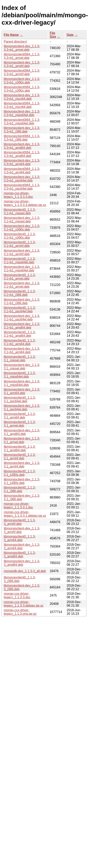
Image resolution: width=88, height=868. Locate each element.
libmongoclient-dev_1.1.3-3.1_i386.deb (22, 497)
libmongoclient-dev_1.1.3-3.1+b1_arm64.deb (22, 350)
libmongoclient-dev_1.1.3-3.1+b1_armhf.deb (22, 252)
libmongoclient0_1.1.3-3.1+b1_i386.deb (20, 293)
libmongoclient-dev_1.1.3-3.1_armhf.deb (22, 465)
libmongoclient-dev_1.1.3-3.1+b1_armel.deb (22, 285)
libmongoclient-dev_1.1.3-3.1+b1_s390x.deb (22, 228)
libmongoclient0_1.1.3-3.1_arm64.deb (20, 416)
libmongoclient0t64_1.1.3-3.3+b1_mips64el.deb (22, 122)
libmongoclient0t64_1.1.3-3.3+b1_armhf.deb (22, 72)
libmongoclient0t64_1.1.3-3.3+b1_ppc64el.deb (22, 187)
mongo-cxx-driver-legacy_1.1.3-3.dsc (17, 595)
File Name (11, 35)
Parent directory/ (15, 42)
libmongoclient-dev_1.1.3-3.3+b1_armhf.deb (22, 64)
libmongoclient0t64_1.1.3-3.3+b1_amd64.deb (22, 154)
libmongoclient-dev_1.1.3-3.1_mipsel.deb (22, 367)
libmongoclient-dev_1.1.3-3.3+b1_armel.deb (22, 48)
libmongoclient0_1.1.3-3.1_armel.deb (20, 424)
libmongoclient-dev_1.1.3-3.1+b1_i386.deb (22, 301)
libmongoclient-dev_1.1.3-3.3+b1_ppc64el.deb (22, 179)
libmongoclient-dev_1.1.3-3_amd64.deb (22, 563)
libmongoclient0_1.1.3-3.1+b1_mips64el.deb (20, 260)
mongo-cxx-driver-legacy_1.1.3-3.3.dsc (18, 195)
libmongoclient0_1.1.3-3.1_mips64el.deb (20, 375)
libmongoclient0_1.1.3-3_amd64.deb (20, 555)
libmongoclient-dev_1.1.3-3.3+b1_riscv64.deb (22, 97)
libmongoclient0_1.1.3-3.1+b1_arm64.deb (20, 342)
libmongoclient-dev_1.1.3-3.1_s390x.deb (22, 481)
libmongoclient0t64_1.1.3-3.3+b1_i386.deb (22, 138)
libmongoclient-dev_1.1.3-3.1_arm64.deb (22, 391)
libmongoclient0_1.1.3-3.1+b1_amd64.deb (20, 334)
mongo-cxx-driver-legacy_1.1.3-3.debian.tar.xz (24, 604)
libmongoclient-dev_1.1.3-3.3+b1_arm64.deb (22, 162)
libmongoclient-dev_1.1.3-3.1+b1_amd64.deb (22, 326)
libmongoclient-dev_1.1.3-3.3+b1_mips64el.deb (22, 113)
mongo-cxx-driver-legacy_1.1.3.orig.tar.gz (20, 612)
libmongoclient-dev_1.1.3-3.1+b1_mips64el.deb (22, 269)
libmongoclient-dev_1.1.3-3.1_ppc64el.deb (22, 408)
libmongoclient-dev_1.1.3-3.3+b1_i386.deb (22, 130)
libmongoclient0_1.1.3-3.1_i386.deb (20, 489)
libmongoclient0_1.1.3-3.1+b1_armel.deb (20, 277)
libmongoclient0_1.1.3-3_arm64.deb (20, 538)
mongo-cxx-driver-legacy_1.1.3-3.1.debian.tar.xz (25, 514)
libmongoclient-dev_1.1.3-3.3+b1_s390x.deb (22, 81)
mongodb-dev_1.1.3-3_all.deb (25, 571)
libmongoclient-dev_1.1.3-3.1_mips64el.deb (22, 383)
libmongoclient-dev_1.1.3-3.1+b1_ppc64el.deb (22, 318)
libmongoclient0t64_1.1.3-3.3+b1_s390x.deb (22, 89)
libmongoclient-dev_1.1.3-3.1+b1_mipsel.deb (22, 220)
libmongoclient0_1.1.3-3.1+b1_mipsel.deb (20, 211)
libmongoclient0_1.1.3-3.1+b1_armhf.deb (20, 244)
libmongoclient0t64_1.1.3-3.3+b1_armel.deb (22, 56)
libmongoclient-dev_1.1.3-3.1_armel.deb (22, 440)
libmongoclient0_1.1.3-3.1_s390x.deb (20, 473)
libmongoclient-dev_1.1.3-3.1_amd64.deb (22, 432)
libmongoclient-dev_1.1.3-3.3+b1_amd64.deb (22, 146)
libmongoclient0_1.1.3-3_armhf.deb (20, 522)
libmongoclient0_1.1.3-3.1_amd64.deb (20, 448)
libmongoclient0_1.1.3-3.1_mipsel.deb (20, 358)
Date (70, 35)
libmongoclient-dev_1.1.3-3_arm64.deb (22, 546)
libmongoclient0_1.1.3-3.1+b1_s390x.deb (20, 236)
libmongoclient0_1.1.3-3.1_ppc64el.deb (20, 399)
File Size (53, 35)
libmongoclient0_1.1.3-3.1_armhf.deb (20, 457)
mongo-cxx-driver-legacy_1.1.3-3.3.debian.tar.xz (25, 203)
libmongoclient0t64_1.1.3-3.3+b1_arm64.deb (22, 171)
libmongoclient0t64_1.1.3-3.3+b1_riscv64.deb (22, 105)
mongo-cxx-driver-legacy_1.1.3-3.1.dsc (18, 506)
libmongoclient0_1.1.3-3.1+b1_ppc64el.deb (20, 309)
